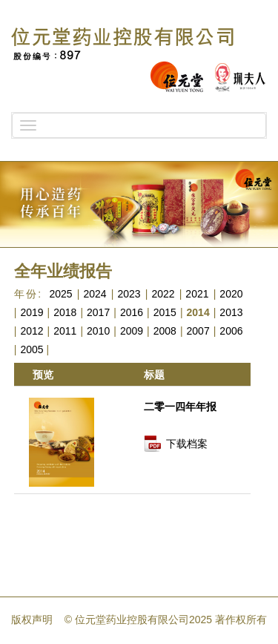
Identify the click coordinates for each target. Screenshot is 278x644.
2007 (198, 331)
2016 (132, 312)
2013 (231, 312)
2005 (32, 349)
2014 (198, 312)
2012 (32, 331)
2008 (165, 331)
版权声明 (32, 620)
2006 (231, 331)
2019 (32, 312)
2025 (60, 294)
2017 (98, 312)
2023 (129, 294)
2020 (231, 294)
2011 (65, 331)
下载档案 (187, 444)
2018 (65, 312)
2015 (165, 312)
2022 (163, 294)
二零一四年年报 (180, 407)
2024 (95, 294)
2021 (197, 294)
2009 (132, 331)
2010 (98, 331)
